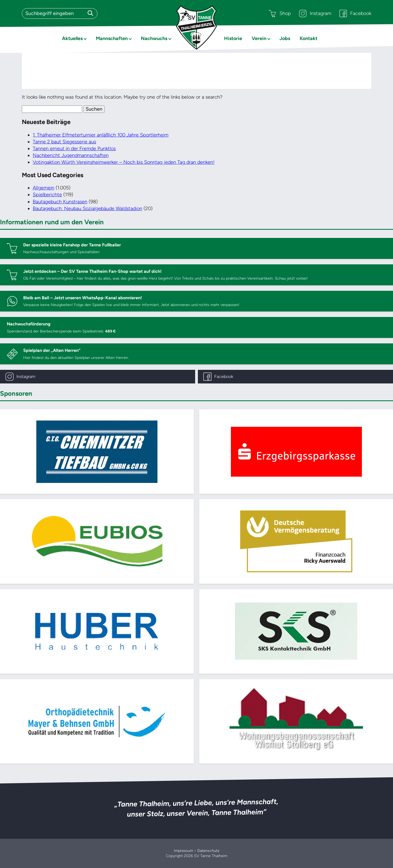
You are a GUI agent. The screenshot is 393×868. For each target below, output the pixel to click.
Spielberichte (47, 195)
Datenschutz (208, 851)
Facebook (355, 13)
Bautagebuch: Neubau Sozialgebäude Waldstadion (87, 208)
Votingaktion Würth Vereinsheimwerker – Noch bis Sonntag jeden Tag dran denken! (124, 162)
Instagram (315, 13)
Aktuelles (72, 38)
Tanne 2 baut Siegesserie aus (64, 142)
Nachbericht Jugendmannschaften (71, 155)
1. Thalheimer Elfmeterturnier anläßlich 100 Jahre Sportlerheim (101, 135)
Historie (233, 38)
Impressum (184, 851)
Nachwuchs (154, 38)
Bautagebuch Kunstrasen (60, 202)
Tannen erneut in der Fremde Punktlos (74, 149)
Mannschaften (112, 38)
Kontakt (309, 38)
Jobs (285, 38)
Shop (280, 13)
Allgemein (44, 188)
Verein (259, 38)
